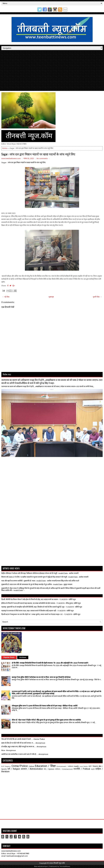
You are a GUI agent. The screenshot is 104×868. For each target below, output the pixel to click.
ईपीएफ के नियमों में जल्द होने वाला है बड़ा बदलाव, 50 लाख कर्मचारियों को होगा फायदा (28, 603)
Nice (3, 750)
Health (76, 766)
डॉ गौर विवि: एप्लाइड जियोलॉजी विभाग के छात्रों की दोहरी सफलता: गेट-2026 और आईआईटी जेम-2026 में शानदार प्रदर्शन (50, 663)
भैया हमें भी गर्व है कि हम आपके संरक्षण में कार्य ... (17, 739)
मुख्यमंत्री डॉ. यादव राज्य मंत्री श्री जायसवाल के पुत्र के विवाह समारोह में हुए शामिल (27, 584)
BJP (3, 766)
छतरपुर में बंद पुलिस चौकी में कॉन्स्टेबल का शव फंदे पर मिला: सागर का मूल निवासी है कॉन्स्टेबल (41, 677)
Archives (23, 657)
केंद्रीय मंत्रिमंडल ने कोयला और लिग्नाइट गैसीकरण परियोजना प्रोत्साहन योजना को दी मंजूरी (29, 573)
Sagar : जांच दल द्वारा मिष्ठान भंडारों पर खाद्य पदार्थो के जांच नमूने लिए (38, 154)
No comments (42, 158)
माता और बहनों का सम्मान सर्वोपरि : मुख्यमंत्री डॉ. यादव (18, 581)
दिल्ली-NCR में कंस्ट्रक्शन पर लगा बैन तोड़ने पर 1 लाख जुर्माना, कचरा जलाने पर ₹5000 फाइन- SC (32, 614)
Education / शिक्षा (45, 766)
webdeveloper (43, 866)
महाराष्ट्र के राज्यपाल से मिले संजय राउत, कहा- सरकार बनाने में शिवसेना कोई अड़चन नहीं (29, 611)
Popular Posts (9, 657)
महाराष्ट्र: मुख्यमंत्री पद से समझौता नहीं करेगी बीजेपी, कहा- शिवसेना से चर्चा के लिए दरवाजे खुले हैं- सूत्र (33, 607)
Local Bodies (84, 766)
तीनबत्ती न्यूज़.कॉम (59, 863)
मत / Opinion (49, 769)
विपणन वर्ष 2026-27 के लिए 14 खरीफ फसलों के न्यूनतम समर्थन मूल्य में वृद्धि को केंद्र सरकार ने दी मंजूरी (34, 577)
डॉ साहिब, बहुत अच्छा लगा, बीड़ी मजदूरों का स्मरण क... (18, 747)
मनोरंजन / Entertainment (64, 769)
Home (5, 148)
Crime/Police (20, 766)
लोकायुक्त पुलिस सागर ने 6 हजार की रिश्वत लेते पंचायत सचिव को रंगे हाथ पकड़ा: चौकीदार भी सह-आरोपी (45, 706)
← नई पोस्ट (6, 297)
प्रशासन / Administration (32, 769)
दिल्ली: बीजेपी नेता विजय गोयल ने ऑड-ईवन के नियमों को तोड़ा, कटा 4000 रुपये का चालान (30, 599)
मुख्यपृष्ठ (51, 297)
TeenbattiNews (65, 866)
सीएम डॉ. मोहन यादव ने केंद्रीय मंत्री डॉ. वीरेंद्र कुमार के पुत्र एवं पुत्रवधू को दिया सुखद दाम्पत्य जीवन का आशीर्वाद (46, 720)
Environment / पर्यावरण (65, 766)
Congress (8, 766)
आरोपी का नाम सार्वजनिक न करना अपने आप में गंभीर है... (19, 754)
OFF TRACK (93, 766)
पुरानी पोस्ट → (97, 297)
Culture (31, 766)
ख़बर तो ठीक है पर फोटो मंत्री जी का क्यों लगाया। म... (18, 743)
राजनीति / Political (82, 769)
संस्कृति (93, 769)
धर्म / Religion (14, 769)
